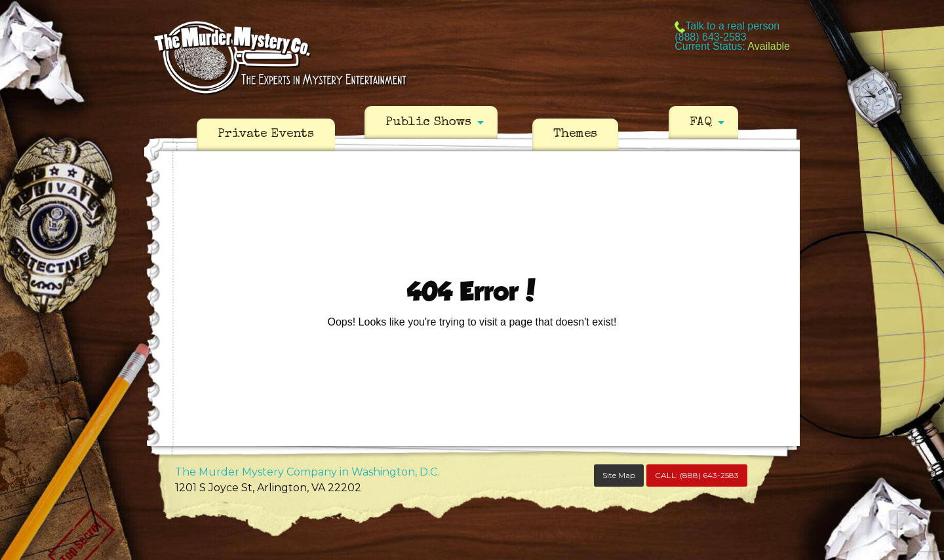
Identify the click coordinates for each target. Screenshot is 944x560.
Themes (575, 134)
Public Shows (428, 122)
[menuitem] (266, 135)
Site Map (619, 475)
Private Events (266, 134)
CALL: (697, 475)
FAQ (701, 122)
